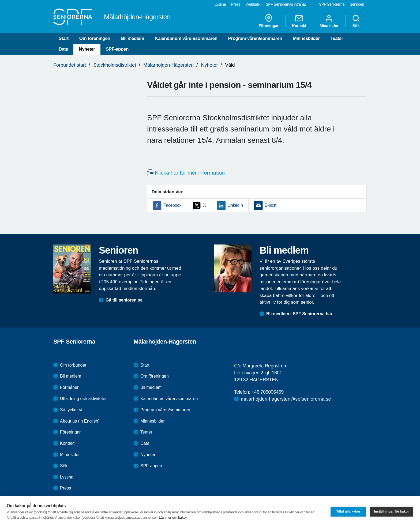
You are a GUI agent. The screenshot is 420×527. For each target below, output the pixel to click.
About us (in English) (80, 421)
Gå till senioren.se (124, 300)
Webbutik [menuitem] (253, 4)
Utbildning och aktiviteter (83, 399)
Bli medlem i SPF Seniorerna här (299, 314)
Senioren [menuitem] (357, 4)
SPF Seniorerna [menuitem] (332, 4)
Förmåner (69, 387)
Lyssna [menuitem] (220, 4)
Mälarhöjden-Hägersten (168, 65)
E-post (271, 205)
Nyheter (87, 49)
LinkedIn (235, 205)
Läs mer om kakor (173, 517)
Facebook (172, 205)
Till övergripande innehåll (0, 0)
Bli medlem (132, 38)
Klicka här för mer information (190, 173)
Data (63, 49)
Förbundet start (70, 65)
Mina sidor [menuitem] (329, 21)
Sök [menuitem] (356, 21)
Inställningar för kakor (391, 511)
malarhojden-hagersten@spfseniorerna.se (286, 399)
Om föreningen (95, 38)
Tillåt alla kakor (348, 511)
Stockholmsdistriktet (115, 65)
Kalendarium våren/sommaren (186, 38)
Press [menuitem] (236, 4)
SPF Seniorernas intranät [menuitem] (286, 4)
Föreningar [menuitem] (269, 21)
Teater (337, 38)
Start (64, 38)
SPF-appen (117, 49)
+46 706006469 (267, 392)
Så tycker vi (71, 410)
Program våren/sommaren (255, 38)
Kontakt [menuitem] (299, 21)
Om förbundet (73, 365)
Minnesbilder (306, 38)
